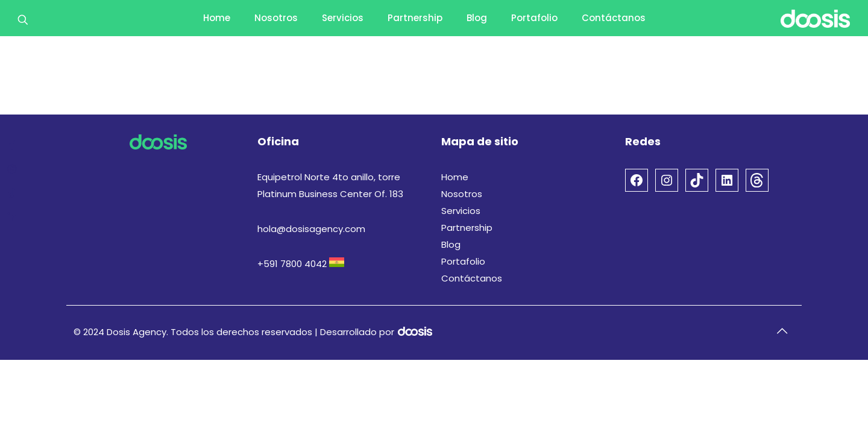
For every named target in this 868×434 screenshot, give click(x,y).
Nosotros (462, 194)
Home (455, 177)
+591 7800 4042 (292, 264)
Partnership (467, 228)
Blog (451, 244)
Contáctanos (472, 278)
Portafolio (463, 261)
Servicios (461, 211)
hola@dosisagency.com (311, 229)
